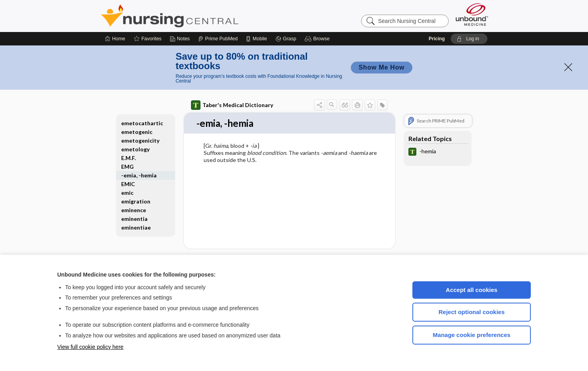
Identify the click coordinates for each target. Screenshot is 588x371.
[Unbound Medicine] (472, 14)
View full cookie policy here (90, 347)
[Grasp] (286, 39)
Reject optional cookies (472, 312)
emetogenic (137, 132)
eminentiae (136, 227)
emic (127, 193)
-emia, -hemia (139, 175)
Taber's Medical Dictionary (232, 105)
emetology (135, 149)
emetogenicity (140, 140)
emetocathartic (142, 123)
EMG (127, 167)
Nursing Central (199, 16)
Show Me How (382, 67)
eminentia (134, 219)
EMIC (128, 184)
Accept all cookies (472, 290)
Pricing (437, 39)
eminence (134, 210)
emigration (136, 201)
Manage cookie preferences (472, 335)
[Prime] (218, 39)
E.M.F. (128, 158)
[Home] (115, 39)
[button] (318, 39)
